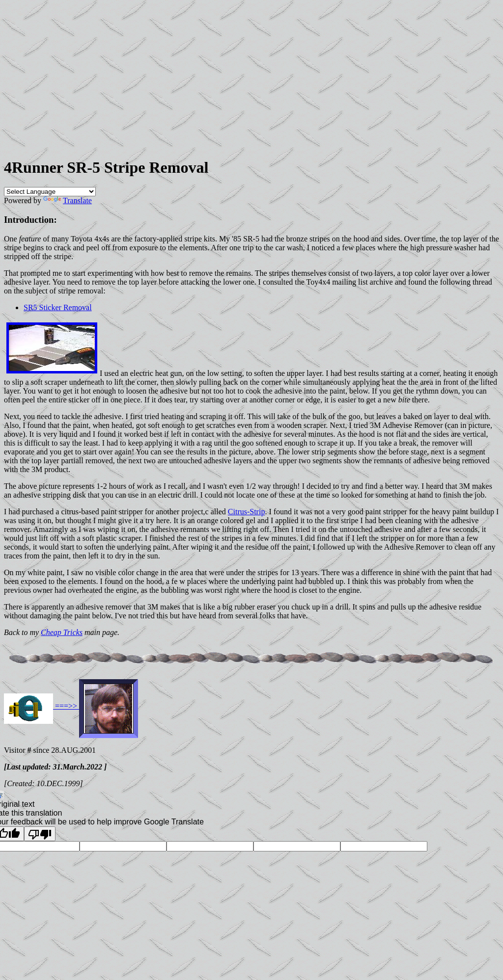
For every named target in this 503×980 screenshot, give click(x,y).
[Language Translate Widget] (50, 192)
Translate (68, 200)
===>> (66, 706)
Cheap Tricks (62, 632)
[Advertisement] (251, 79)
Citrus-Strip (247, 512)
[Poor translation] (40, 834)
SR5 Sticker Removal (58, 307)
